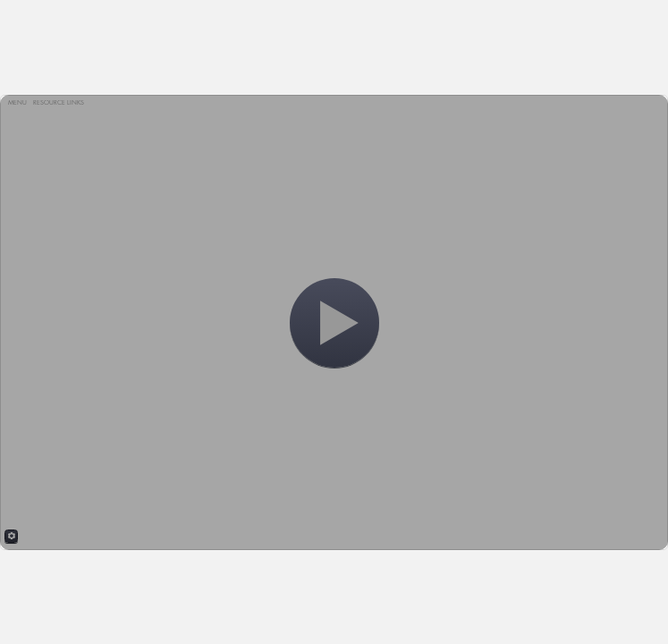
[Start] (334, 323)
